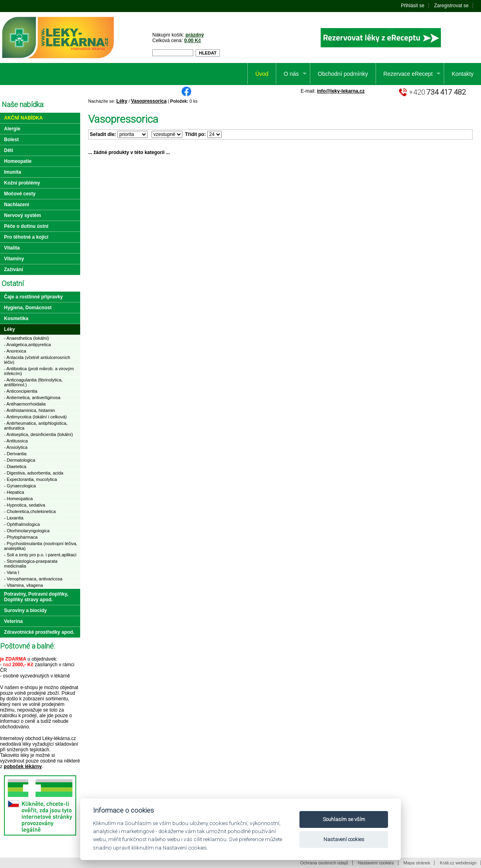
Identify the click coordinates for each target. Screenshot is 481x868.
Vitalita (12, 248)
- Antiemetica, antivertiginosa (32, 397)
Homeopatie (18, 161)
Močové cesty (20, 194)
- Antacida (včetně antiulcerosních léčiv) (37, 360)
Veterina (13, 621)
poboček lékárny (23, 767)
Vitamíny (14, 259)
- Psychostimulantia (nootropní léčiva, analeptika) (41, 546)
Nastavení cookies (376, 863)
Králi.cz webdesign (458, 863)
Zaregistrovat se (451, 6)
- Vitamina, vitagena (23, 585)
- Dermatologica (20, 460)
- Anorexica (15, 351)
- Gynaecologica (20, 486)
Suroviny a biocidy (25, 610)
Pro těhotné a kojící (26, 237)
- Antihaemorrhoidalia (25, 404)
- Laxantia (14, 518)
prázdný (195, 35)
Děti (9, 150)
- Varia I (12, 572)
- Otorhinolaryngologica (27, 531)
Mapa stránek (417, 863)
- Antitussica (16, 441)
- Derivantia (15, 454)
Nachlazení (17, 205)
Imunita (13, 172)
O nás (291, 74)
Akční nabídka (23, 118)
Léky (122, 101)
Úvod (262, 74)
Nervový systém (22, 215)
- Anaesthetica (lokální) (26, 338)
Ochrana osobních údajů (324, 863)
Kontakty (463, 74)
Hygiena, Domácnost (28, 308)
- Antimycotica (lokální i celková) (35, 417)
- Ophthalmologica (22, 524)
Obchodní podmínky (343, 74)
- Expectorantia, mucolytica (30, 479)
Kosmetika (16, 318)
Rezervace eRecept (408, 74)
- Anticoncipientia (21, 391)
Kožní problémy (22, 183)
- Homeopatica (18, 499)
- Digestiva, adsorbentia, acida (34, 473)
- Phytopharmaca (21, 537)
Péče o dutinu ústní (26, 226)
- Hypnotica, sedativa (25, 505)
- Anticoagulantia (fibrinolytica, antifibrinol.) (33, 382)
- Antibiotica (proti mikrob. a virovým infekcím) (39, 371)
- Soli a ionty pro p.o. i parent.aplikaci (40, 555)
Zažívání (13, 270)
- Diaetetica (15, 466)
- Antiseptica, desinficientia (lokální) (38, 434)
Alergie (12, 129)
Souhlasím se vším (344, 819)
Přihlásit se (413, 6)
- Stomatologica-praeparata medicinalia (31, 564)
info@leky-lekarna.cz (341, 91)
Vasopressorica (149, 101)
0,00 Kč (192, 41)
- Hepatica (14, 492)
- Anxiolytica (16, 447)
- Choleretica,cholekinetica (30, 511)
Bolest (11, 140)
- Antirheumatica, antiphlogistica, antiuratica (36, 426)
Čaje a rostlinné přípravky (33, 297)
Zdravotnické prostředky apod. (39, 632)
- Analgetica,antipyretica (27, 345)
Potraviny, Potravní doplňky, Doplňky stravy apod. (36, 597)
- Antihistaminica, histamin (29, 410)
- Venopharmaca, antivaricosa (33, 579)
